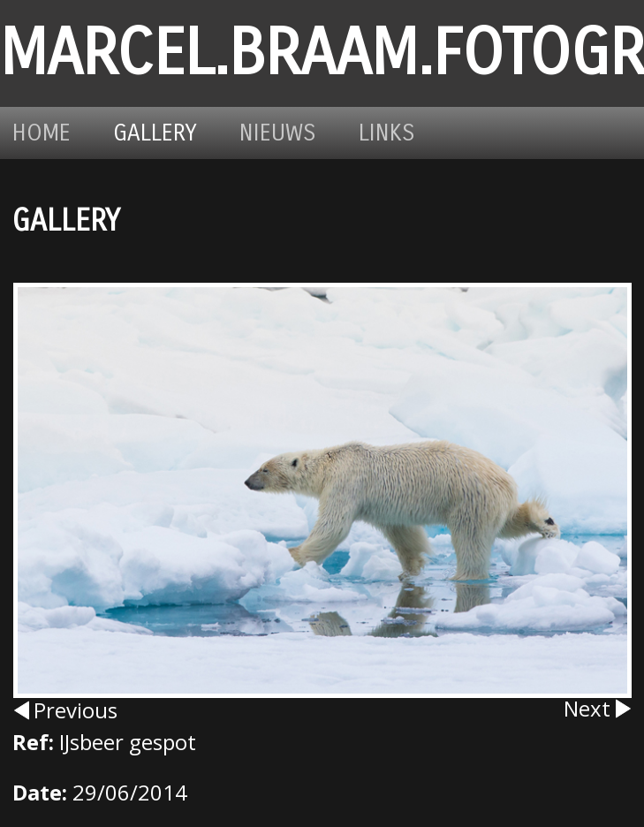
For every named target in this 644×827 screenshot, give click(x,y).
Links (387, 133)
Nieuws (278, 133)
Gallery (155, 133)
